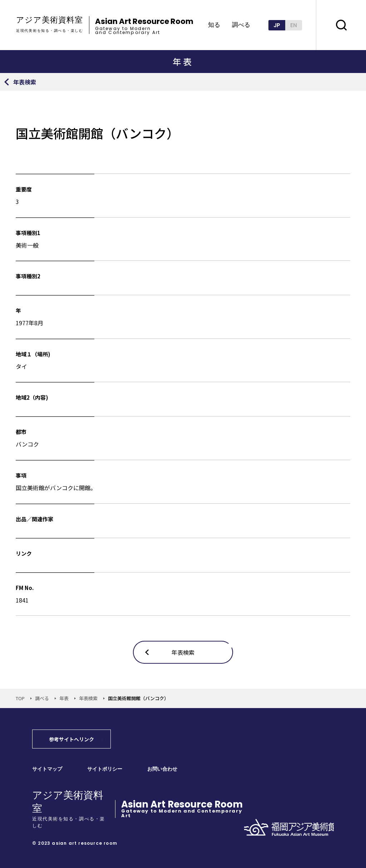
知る (214, 25)
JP (277, 25)
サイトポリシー (105, 769)
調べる (241, 25)
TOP (20, 698)
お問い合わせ (162, 769)
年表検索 (88, 698)
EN (294, 25)
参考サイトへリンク (71, 739)
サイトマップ (47, 769)
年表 (64, 698)
